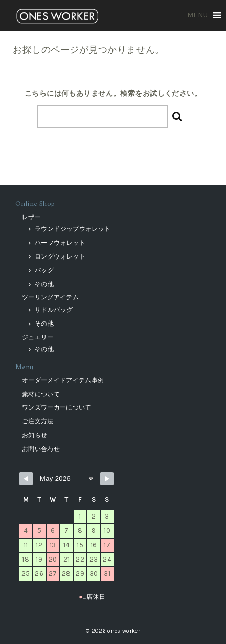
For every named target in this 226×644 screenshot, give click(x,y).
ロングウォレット (60, 256)
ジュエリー (38, 337)
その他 (44, 284)
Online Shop (35, 204)
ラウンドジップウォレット (73, 229)
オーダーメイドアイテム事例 (63, 380)
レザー (31, 217)
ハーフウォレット (60, 243)
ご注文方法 (38, 421)
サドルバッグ (54, 310)
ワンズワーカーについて (57, 407)
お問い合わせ (41, 449)
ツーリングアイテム (50, 297)
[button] (198, 15)
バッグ (44, 270)
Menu (25, 367)
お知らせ (35, 435)
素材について (41, 394)
